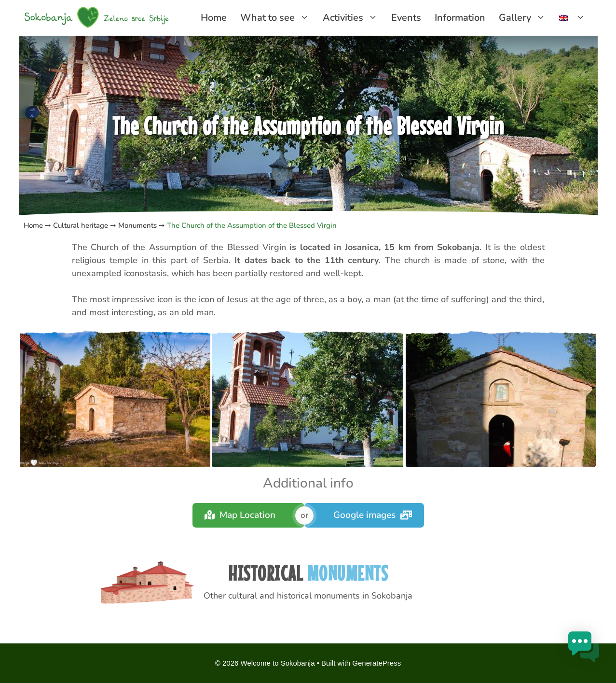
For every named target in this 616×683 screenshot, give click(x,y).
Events (406, 18)
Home (214, 18)
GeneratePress (376, 663)
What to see (278, 18)
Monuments (137, 225)
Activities (354, 18)
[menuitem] (572, 18)
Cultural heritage (81, 225)
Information (460, 18)
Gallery (526, 18)
